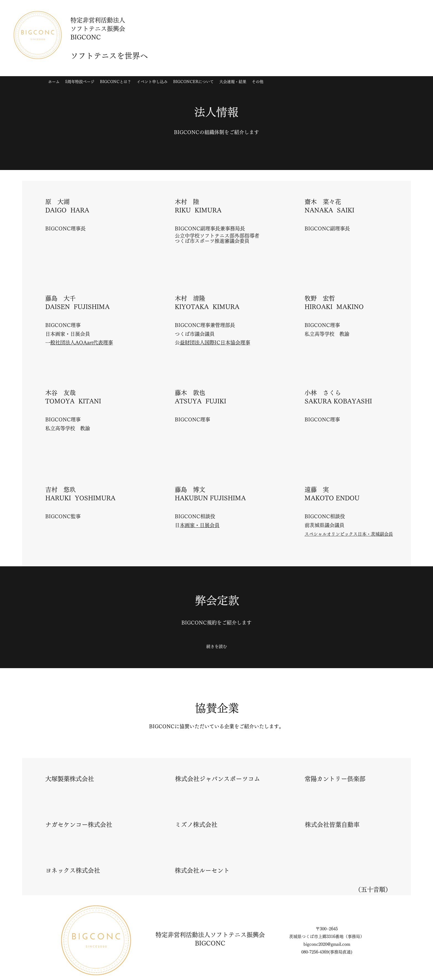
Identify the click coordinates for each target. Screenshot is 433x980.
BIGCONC (210, 943)
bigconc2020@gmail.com (327, 944)
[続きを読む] (217, 647)
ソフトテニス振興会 (237, 935)
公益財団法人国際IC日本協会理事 (215, 342)
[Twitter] (374, 71)
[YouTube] (382, 71)
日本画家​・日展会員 (200, 525)
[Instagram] (366, 71)
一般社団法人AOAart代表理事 (82, 342)
